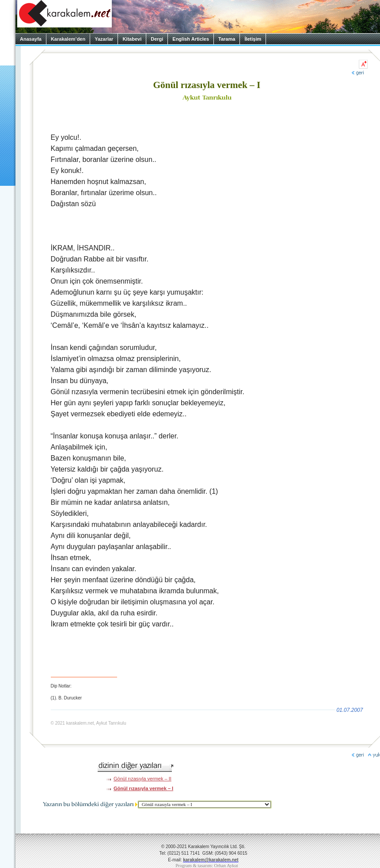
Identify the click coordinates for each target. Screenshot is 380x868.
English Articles (191, 39)
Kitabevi (132, 39)
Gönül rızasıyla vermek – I (143, 788)
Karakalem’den (68, 39)
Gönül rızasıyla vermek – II (142, 779)
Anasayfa (31, 39)
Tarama (227, 39)
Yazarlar (104, 39)
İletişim (253, 39)
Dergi (157, 39)
